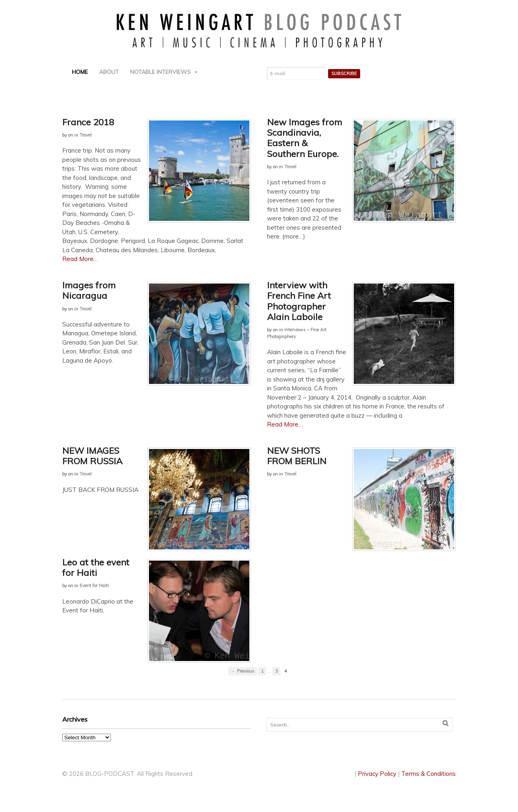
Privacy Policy (377, 774)
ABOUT (109, 72)
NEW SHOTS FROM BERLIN (297, 456)
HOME (80, 72)
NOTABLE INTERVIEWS (160, 72)
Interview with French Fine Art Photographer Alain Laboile (299, 301)
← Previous (243, 671)
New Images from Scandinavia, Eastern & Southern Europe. (305, 138)
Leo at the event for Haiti (96, 567)
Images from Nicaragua (89, 290)
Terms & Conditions (428, 774)
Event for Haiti (94, 586)
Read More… (80, 259)
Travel (86, 135)
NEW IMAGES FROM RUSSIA (92, 456)
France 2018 (88, 122)
